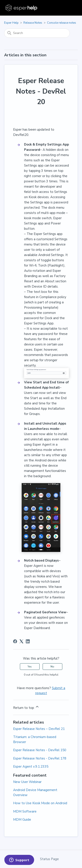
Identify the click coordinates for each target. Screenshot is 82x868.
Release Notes (33, 23)
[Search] (37, 33)
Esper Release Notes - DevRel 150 (40, 750)
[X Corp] (21, 641)
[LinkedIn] (28, 641)
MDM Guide (22, 820)
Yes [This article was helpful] (30, 667)
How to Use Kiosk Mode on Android (40, 803)
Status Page (49, 859)
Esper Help (11, 23)
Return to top (26, 707)
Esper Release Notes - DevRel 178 (40, 758)
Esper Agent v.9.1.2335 (31, 767)
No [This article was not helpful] (52, 667)
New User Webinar (27, 782)
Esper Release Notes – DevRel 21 (39, 729)
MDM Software (25, 811)
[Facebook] (15, 641)
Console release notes (62, 23)
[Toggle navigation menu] (70, 8)
